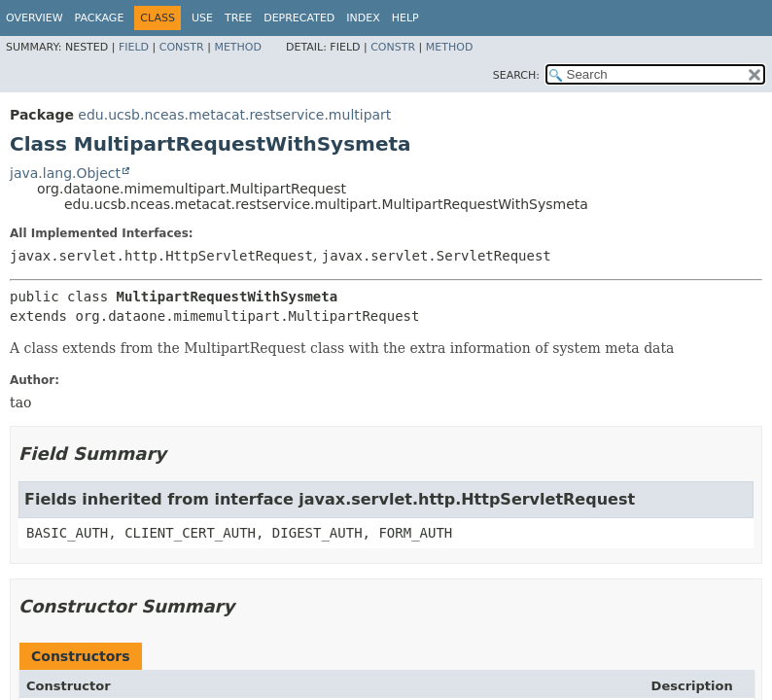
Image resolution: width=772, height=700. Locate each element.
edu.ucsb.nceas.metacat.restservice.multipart (234, 115)
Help (405, 18)
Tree (238, 18)
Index (363, 18)
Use (202, 18)
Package (100, 18)
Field (134, 47)
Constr (182, 47)
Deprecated (299, 18)
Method (238, 47)
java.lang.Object (65, 173)
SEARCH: (516, 75)
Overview (35, 18)
